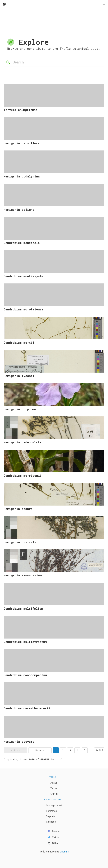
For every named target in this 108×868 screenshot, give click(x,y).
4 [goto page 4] (77, 750)
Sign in (54, 794)
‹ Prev (15, 750)
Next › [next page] (40, 750)
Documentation (53, 800)
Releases (51, 822)
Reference (51, 811)
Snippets (51, 816)
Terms (54, 788)
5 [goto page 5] (85, 750)
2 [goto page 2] (63, 750)
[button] (104, 4)
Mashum (64, 852)
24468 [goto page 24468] (99, 750)
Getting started (54, 806)
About (54, 783)
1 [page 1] (56, 750)
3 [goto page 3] (70, 750)
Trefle (52, 777)
